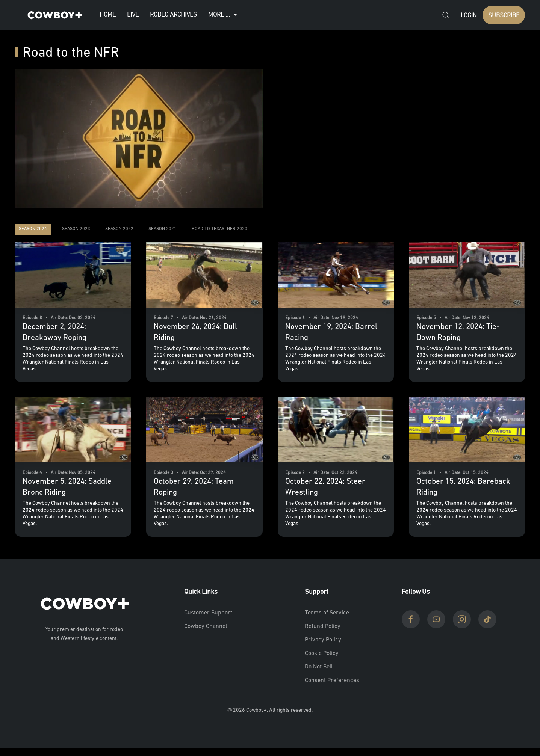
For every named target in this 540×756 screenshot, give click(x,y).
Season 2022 (119, 229)
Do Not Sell (319, 667)
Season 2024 (33, 229)
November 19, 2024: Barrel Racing (331, 332)
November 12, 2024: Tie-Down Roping (458, 332)
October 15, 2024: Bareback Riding (463, 487)
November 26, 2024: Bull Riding (195, 332)
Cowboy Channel (206, 626)
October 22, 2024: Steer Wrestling (325, 487)
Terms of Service (327, 613)
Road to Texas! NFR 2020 (219, 229)
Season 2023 (76, 229)
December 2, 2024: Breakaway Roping (54, 332)
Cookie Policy (322, 653)
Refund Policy (323, 626)
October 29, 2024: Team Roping (194, 487)
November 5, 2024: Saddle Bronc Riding (67, 487)
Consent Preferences (332, 681)
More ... (224, 15)
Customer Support (208, 613)
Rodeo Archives (173, 15)
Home (108, 15)
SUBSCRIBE (504, 16)
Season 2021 (163, 229)
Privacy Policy (323, 640)
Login (469, 16)
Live (133, 15)
